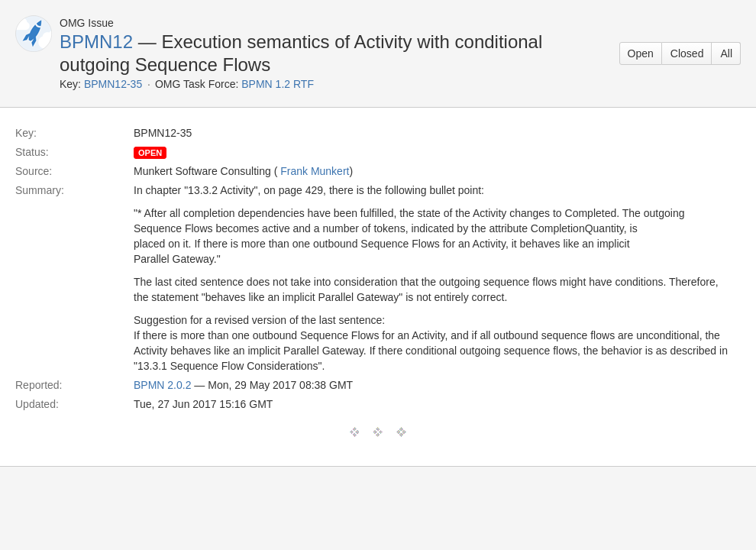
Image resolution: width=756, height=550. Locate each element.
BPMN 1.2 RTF (278, 84)
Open (641, 53)
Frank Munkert (315, 171)
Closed (687, 53)
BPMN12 (96, 42)
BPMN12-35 (113, 84)
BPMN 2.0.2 (162, 385)
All (726, 53)
